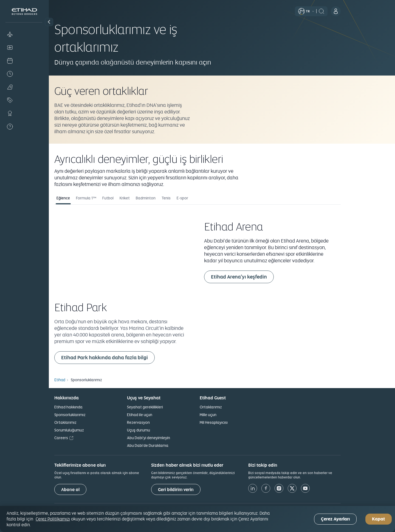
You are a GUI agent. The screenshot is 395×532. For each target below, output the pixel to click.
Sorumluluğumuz (94, 430)
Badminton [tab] (170, 198)
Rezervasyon (163, 422)
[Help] (24, 127)
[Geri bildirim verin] (200, 489)
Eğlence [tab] (88, 198)
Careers (86, 438)
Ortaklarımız (90, 422)
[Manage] (24, 48)
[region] (198, 519)
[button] (49, 22)
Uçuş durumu (163, 430)
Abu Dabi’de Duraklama (172, 445)
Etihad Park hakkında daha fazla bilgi (129, 357)
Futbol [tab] (132, 198)
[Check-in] (24, 61)
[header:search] (346, 11)
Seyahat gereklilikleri (169, 407)
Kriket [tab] (149, 198)
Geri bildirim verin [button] (200, 490)
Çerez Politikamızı (53, 519)
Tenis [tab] (191, 198)
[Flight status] (24, 74)
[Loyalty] (24, 113)
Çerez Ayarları (335, 519)
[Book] (24, 34)
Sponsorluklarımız (94, 415)
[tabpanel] (222, 287)
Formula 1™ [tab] (111, 198)
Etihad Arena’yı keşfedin (263, 277)
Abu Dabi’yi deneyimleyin (173, 438)
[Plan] (24, 87)
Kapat (379, 519)
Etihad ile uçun (164, 415)
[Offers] (24, 100)
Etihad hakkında (93, 407)
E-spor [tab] (207, 198)
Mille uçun (232, 415)
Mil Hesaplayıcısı (238, 422)
